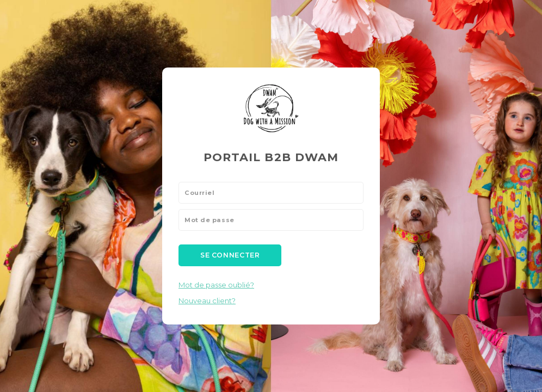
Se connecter (230, 255)
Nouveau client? (207, 301)
